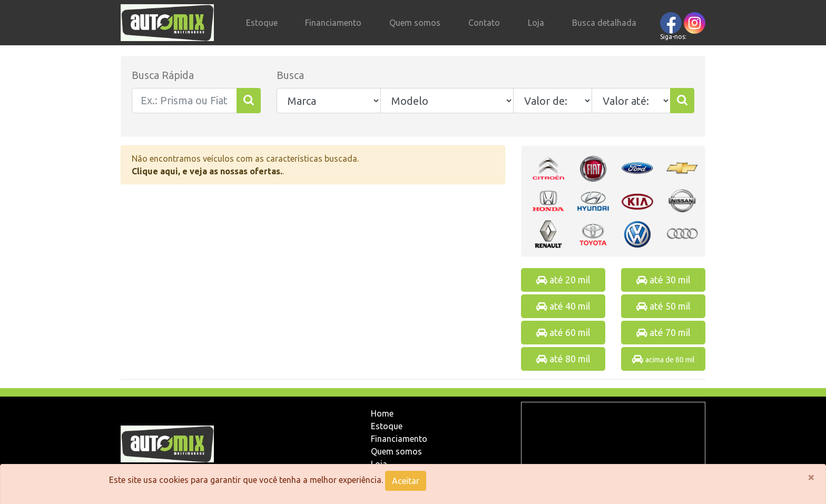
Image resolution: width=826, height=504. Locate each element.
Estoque (262, 23)
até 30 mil (663, 280)
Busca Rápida (163, 75)
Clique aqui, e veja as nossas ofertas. (207, 171)
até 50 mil (663, 306)
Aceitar (406, 481)
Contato (484, 23)
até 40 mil (563, 306)
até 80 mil (563, 359)
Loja (536, 23)
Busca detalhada (604, 23)
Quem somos (415, 23)
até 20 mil (563, 280)
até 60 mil (563, 332)
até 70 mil (663, 332)
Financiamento (333, 23)
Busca (290, 75)
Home (382, 413)
